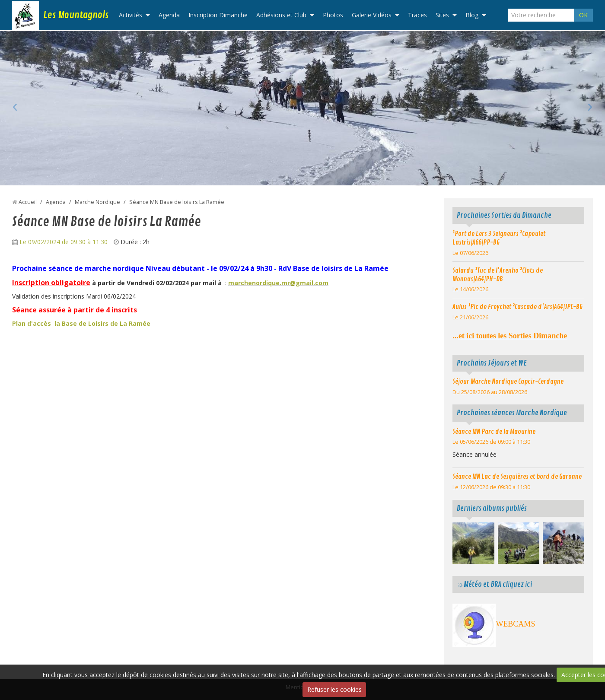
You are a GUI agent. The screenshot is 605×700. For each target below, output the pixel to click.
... (510, 336)
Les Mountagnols (76, 15)
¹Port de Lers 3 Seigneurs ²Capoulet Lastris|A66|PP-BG (499, 238)
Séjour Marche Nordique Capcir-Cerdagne (508, 382)
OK (583, 15)
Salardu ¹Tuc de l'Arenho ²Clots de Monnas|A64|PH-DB (498, 275)
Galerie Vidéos (372, 15)
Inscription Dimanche (218, 15)
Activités (131, 15)
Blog (472, 15)
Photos (333, 15)
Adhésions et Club (281, 15)
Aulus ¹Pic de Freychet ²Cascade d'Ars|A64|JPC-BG (517, 307)
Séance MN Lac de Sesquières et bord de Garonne (517, 477)
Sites (442, 15)
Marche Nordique (97, 202)
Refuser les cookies (334, 689)
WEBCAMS (515, 624)
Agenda (169, 15)
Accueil (28, 202)
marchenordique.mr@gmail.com (278, 283)
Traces (417, 15)
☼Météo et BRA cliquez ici (494, 584)
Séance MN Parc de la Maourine (494, 432)
